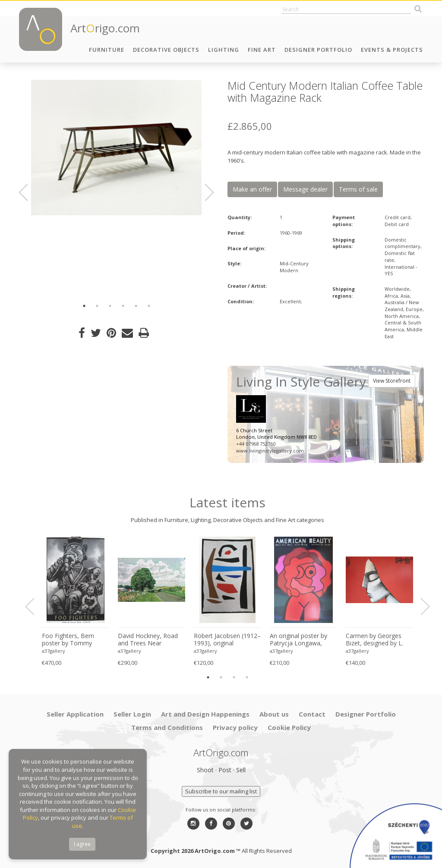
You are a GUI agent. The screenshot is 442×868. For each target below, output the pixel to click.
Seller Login (132, 714)
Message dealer (305, 189)
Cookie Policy (289, 727)
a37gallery (54, 651)
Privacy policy (235, 727)
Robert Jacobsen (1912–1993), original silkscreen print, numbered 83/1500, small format (227, 640)
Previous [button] (28, 192)
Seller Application (75, 714)
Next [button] (204, 192)
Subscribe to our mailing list (221, 791)
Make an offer (252, 189)
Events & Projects (392, 50)
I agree (82, 844)
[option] (116, 148)
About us (274, 714)
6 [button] (149, 306)
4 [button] (123, 306)
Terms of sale (358, 189)
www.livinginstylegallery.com (270, 451)
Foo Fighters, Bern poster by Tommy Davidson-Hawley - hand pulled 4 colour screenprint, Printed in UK (72, 640)
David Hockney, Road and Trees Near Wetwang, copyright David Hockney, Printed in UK (150, 640)
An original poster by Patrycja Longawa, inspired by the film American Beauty (298, 640)
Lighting (224, 50)
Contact (312, 714)
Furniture (107, 50)
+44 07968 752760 (256, 444)
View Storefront (392, 381)
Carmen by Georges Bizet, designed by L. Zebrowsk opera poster (379, 640)
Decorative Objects (166, 50)
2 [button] (97, 306)
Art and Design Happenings (205, 714)
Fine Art (262, 50)
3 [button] (110, 306)
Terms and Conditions (167, 727)
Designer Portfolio (318, 50)
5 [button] (136, 306)
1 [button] (84, 306)
